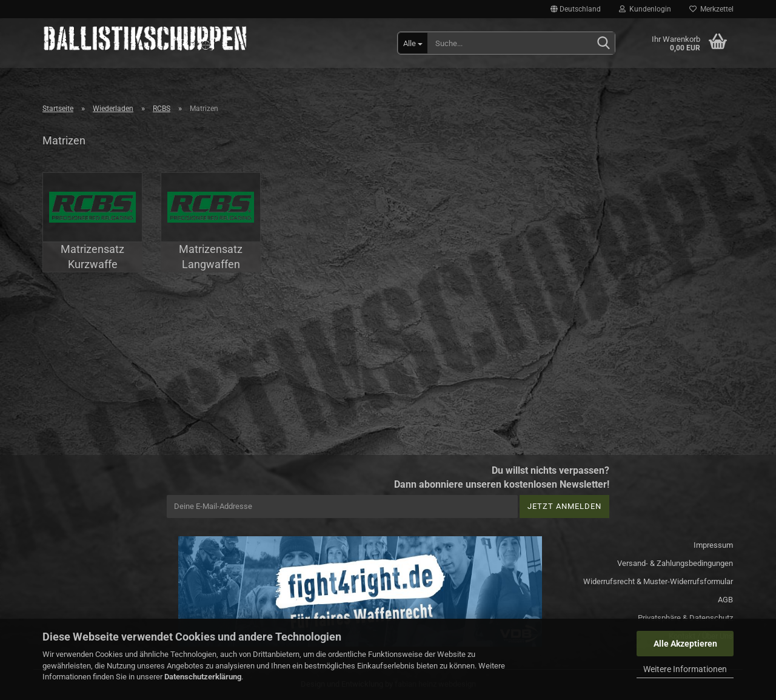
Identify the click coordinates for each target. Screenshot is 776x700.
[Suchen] (603, 44)
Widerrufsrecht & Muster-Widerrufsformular (658, 581)
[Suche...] (413, 43)
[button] (576, 9)
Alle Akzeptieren (685, 644)
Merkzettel (711, 9)
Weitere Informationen (685, 669)
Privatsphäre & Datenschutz (685, 618)
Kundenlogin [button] (645, 9)
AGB (725, 600)
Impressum (713, 545)
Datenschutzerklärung (203, 677)
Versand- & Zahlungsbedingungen (675, 563)
